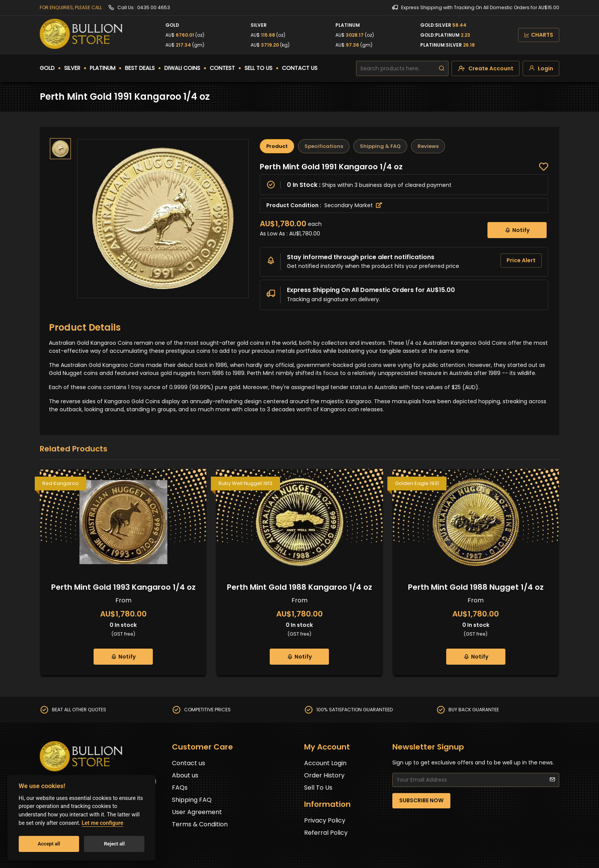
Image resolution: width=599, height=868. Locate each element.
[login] (541, 68)
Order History (324, 775)
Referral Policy (326, 833)
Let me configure (103, 823)
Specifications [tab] (324, 146)
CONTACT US (300, 68)
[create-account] (486, 68)
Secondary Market (353, 205)
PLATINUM (103, 68)
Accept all (49, 844)
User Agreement (197, 812)
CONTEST (222, 68)
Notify (517, 230)
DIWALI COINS (182, 68)
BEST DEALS (140, 68)
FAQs (180, 788)
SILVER (72, 68)
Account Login (325, 763)
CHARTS (539, 35)
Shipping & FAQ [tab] (380, 146)
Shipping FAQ (192, 800)
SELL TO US (258, 68)
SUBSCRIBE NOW (421, 800)
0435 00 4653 (154, 7)
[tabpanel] (404, 236)
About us (185, 775)
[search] (442, 68)
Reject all (114, 844)
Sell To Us (318, 788)
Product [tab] (277, 146)
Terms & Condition (200, 824)
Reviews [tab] (428, 146)
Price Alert (521, 260)
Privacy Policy (325, 820)
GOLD (47, 68)
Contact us (189, 763)
